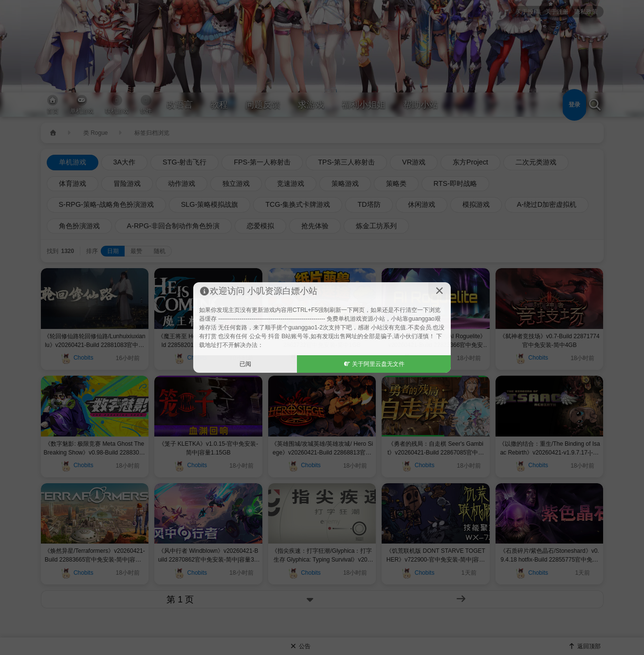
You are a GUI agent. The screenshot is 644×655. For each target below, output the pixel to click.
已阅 (245, 364)
